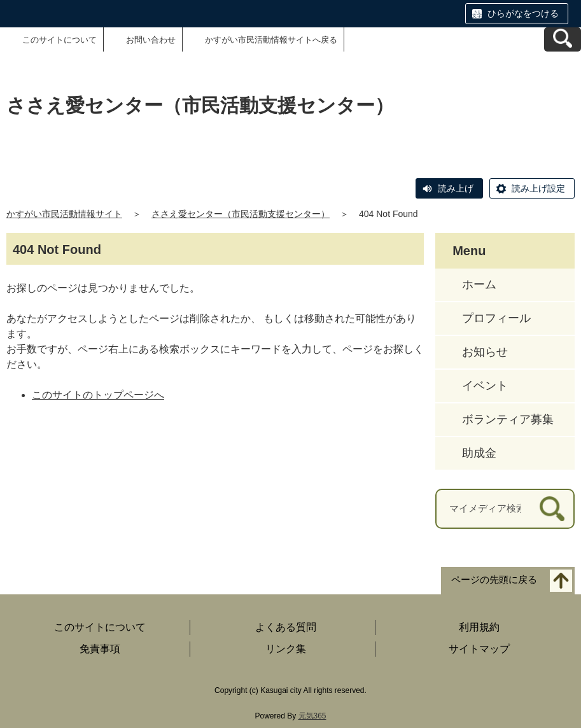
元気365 (312, 716)
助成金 (479, 453)
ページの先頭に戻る (494, 579)
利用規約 (479, 627)
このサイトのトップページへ (98, 395)
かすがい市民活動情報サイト (64, 214)
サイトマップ (479, 649)
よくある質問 (286, 627)
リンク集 (286, 649)
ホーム (479, 284)
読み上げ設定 (538, 188)
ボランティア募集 (508, 419)
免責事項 (100, 649)
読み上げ (456, 188)
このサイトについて (59, 40)
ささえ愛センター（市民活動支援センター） (241, 214)
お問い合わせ (151, 40)
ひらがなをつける (523, 13)
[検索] (552, 509)
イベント (485, 386)
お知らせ (485, 352)
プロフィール (496, 318)
